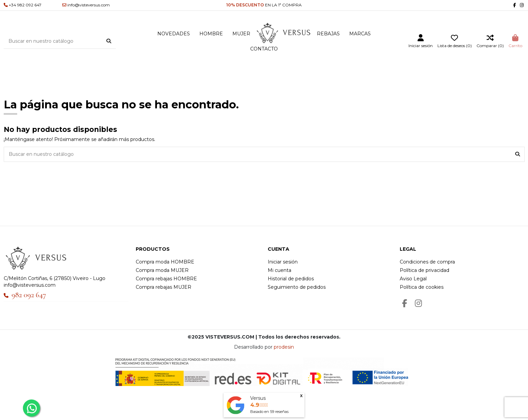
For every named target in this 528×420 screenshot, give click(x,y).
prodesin (284, 347)
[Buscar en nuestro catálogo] (109, 41)
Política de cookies (422, 287)
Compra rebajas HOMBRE (166, 279)
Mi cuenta (279, 270)
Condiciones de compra (427, 262)
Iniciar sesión (283, 262)
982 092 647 (29, 295)
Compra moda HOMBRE (165, 262)
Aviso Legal (413, 279)
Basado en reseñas (269, 412)
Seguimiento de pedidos (297, 287)
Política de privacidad (424, 270)
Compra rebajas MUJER (163, 287)
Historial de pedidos (291, 279)
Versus (258, 398)
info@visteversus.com (30, 285)
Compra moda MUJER (162, 270)
